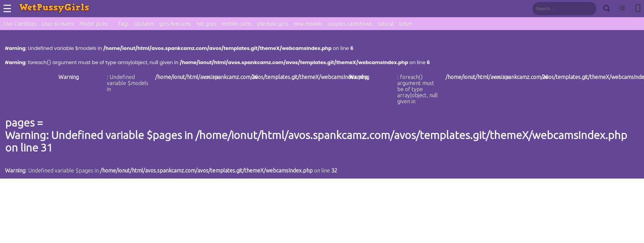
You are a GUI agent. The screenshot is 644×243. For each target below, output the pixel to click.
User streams (58, 24)
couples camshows (350, 24)
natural (385, 24)
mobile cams (236, 24)
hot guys (206, 24)
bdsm (406, 24)
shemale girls (272, 24)
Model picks (93, 24)
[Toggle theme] (622, 9)
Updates (144, 24)
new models (308, 24)
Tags (123, 24)
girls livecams (175, 24)
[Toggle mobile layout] (638, 9)
